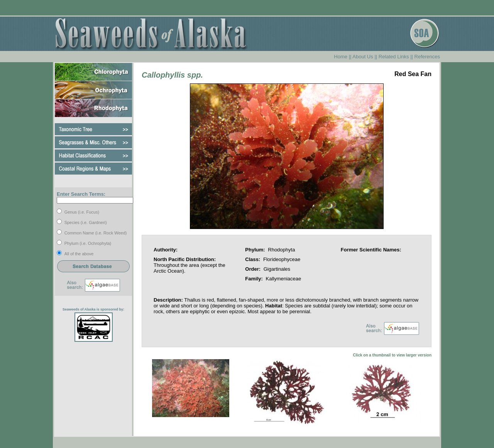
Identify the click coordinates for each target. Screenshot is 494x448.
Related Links (394, 57)
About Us (363, 57)
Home (341, 57)
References (427, 57)
